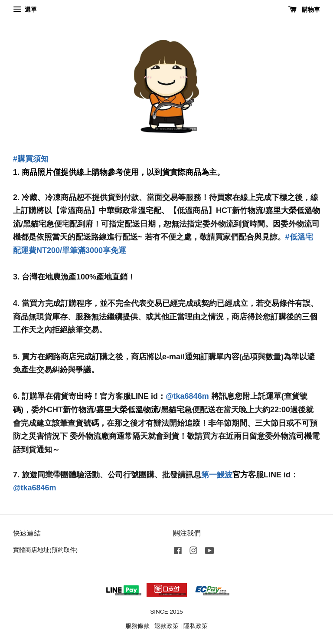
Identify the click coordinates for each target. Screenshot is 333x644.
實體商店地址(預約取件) (45, 550)
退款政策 (166, 626)
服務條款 (137, 626)
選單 (25, 10)
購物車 (304, 10)
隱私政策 (196, 626)
